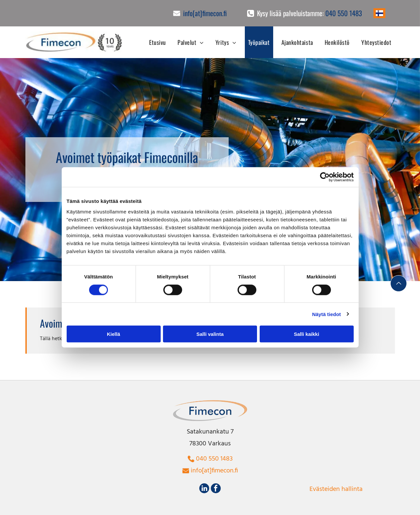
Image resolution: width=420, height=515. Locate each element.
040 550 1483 (344, 13)
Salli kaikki (307, 334)
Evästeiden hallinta (336, 489)
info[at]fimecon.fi (205, 13)
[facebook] (216, 489)
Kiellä (113, 334)
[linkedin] (204, 489)
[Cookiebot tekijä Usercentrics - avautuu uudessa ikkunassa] (325, 177)
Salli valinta (210, 334)
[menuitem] (155, 42)
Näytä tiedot (326, 314)
